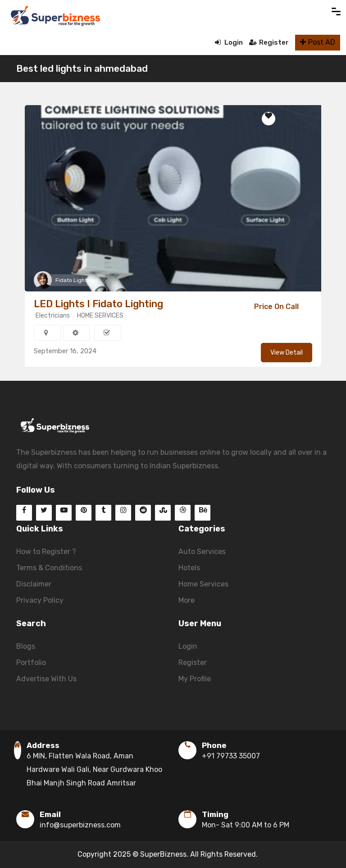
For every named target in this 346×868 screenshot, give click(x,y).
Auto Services (202, 552)
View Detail (287, 353)
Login (229, 42)
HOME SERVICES (100, 316)
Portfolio (31, 663)
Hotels (189, 568)
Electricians (53, 316)
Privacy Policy (40, 600)
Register (269, 42)
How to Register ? (46, 552)
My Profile (195, 679)
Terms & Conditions (49, 568)
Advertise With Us (46, 679)
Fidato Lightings (77, 280)
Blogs (26, 646)
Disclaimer (34, 584)
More (187, 600)
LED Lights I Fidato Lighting (98, 304)
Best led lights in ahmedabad (82, 68)
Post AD (318, 42)
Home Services (203, 584)
